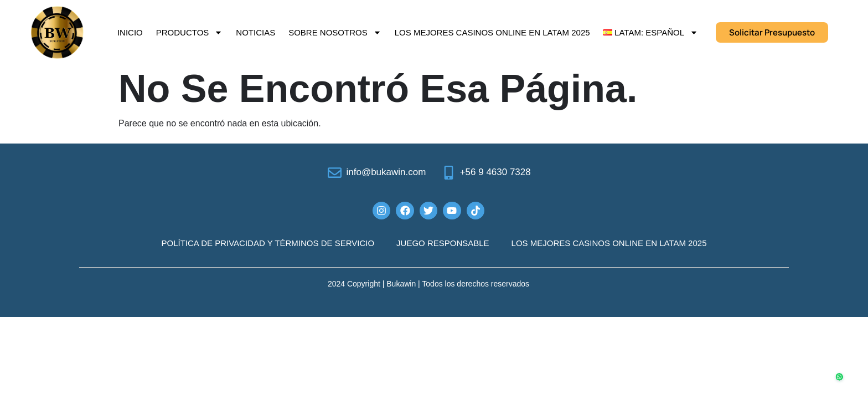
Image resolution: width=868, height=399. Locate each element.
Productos (190, 32)
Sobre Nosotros (335, 32)
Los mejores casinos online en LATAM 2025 (492, 32)
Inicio (130, 32)
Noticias (255, 32)
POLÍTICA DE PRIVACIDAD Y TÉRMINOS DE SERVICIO (268, 243)
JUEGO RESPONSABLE (443, 243)
